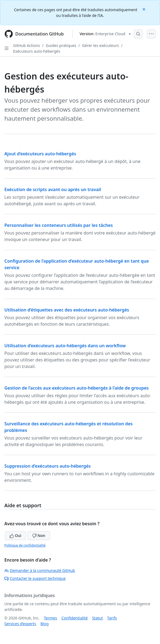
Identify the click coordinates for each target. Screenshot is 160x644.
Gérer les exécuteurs (101, 45)
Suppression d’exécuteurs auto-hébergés (48, 466)
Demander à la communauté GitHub (40, 570)
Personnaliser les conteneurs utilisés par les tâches (59, 225)
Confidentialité (75, 618)
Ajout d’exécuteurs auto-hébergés (40, 154)
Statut (97, 618)
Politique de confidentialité (25, 545)
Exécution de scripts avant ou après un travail (53, 189)
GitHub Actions (26, 45)
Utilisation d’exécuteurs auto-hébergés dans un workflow (65, 346)
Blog (45, 624)
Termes (51, 618)
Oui (15, 535)
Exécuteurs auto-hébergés (37, 51)
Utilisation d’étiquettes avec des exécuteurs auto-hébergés (67, 310)
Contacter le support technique (35, 578)
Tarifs (112, 618)
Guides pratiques (61, 45)
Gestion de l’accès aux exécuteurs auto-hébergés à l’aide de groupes (76, 388)
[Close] (144, 9)
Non (39, 535)
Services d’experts (20, 624)
